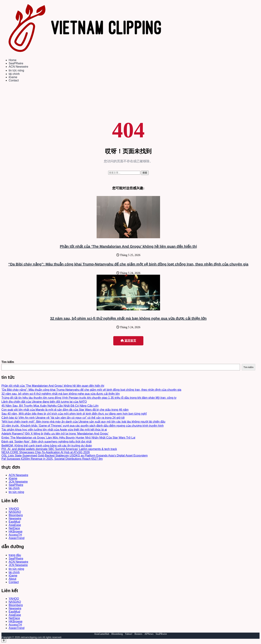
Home (13, 60)
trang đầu (15, 555)
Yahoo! (129, 634)
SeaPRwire (16, 63)
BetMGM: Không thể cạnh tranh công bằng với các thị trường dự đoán (47, 446)
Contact (14, 80)
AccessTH (15, 535)
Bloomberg (16, 515)
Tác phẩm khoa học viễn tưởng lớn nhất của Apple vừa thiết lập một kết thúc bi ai (54, 430)
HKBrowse (16, 531)
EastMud (14, 522)
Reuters (138, 634)
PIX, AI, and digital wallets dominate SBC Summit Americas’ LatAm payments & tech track (59, 449)
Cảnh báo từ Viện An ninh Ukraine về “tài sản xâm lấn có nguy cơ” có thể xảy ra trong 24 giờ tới (63, 418)
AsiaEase (15, 525)
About (13, 579)
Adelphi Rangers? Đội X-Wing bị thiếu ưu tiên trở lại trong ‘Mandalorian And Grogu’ (55, 434)
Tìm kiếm (8, 362)
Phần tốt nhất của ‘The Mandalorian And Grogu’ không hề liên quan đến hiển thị (128, 246)
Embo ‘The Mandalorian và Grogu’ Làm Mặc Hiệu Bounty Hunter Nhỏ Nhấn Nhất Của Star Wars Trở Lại (68, 438)
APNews (149, 634)
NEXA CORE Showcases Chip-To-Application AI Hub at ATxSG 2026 (46, 452)
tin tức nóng (16, 70)
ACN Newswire (18, 67)
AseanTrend (17, 538)
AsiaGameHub (102, 634)
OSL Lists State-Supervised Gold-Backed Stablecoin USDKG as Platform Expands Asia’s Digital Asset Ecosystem (75, 456)
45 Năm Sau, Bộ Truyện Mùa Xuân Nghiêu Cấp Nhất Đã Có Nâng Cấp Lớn (50, 406)
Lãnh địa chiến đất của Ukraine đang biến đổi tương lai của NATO (44, 402)
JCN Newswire (18, 482)
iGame (13, 77)
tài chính (14, 74)
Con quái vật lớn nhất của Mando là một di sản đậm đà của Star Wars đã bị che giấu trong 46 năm (65, 410)
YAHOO (14, 509)
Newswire (15, 518)
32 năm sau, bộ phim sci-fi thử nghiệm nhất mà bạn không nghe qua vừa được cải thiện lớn (128, 318)
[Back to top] (4, 641)
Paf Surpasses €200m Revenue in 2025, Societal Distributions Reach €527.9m (52, 459)
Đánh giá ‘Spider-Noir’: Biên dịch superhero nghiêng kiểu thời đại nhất (46, 442)
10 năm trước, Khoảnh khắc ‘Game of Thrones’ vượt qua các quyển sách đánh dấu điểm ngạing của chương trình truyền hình (83, 426)
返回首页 (128, 341)
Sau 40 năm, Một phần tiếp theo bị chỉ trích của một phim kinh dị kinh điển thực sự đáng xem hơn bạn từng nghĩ (74, 414)
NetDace (14, 528)
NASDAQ (15, 512)
